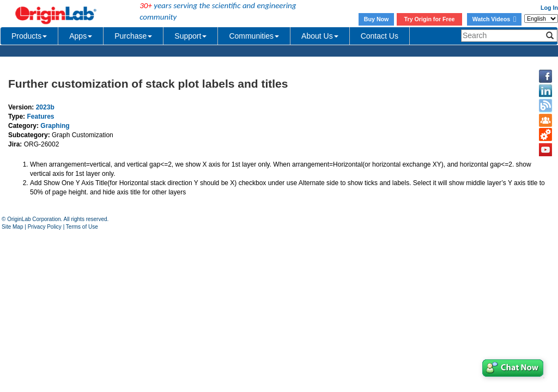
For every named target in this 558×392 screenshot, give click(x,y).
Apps (81, 36)
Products (29, 36)
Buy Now (377, 19)
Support (190, 36)
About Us (320, 36)
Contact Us (380, 36)
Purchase (133, 36)
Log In (549, 8)
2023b (45, 107)
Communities (254, 36)
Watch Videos (494, 19)
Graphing (55, 126)
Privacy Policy (45, 227)
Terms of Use (82, 227)
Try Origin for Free (430, 19)
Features (40, 117)
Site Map (12, 227)
